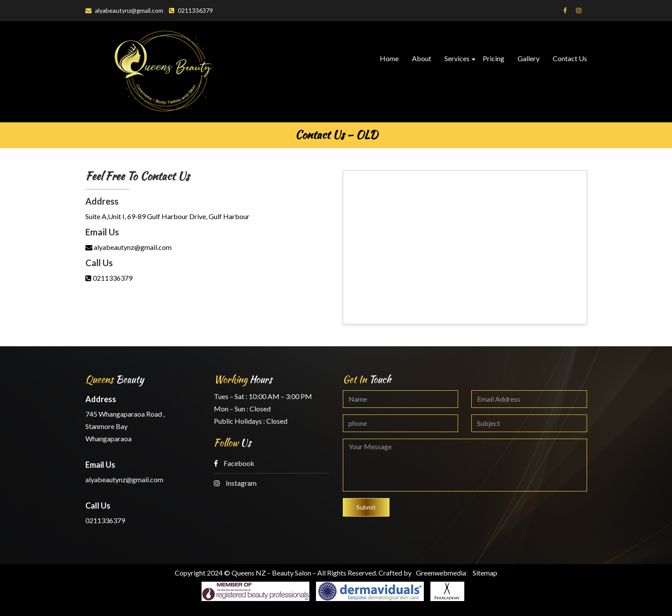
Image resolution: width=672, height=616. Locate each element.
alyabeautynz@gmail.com (124, 10)
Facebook (234, 463)
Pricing (494, 58)
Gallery (529, 58)
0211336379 (191, 10)
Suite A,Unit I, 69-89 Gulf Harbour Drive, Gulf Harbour (167, 216)
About (422, 58)
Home (389, 58)
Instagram (235, 483)
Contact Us (570, 58)
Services (457, 58)
